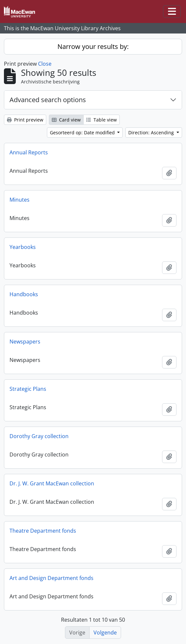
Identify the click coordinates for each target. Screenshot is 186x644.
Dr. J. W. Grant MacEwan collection (52, 483)
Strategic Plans (28, 389)
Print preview (25, 120)
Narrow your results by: (93, 46)
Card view (66, 120)
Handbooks (24, 294)
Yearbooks (23, 247)
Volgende (105, 633)
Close (45, 64)
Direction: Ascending (152, 133)
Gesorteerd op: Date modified (83, 133)
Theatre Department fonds (43, 531)
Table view (102, 120)
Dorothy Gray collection (39, 436)
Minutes (20, 200)
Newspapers (25, 342)
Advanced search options (48, 100)
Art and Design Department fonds (52, 578)
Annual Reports (29, 152)
